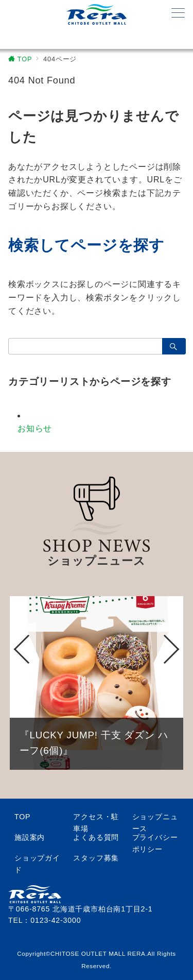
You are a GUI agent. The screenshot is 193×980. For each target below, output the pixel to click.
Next (170, 649)
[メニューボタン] (178, 14)
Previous (23, 649)
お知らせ (35, 428)
